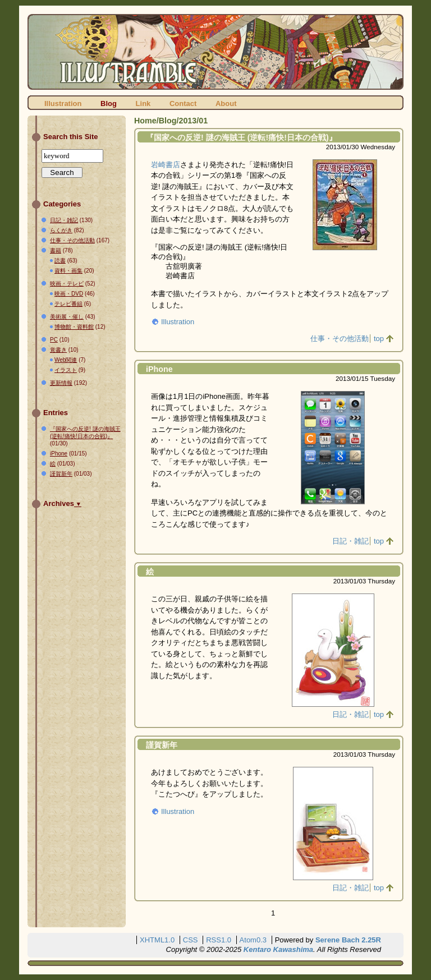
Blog (109, 103)
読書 (60, 261)
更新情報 (61, 383)
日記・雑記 (350, 541)
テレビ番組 (68, 304)
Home (145, 121)
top (379, 339)
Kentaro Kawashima (278, 949)
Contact (183, 103)
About (226, 103)
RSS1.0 (219, 940)
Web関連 (66, 360)
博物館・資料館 (74, 327)
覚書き (58, 350)
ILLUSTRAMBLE (215, 52)
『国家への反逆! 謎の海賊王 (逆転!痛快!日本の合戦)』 (241, 137)
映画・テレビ (67, 284)
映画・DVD (69, 294)
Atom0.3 (253, 940)
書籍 (56, 250)
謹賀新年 (162, 745)
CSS (191, 940)
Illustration (63, 103)
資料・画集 (68, 271)
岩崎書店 (166, 165)
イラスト (66, 370)
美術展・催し (67, 317)
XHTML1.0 (157, 940)
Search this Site (71, 137)
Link (143, 103)
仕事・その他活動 (340, 339)
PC (54, 340)
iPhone (159, 369)
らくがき (61, 230)
